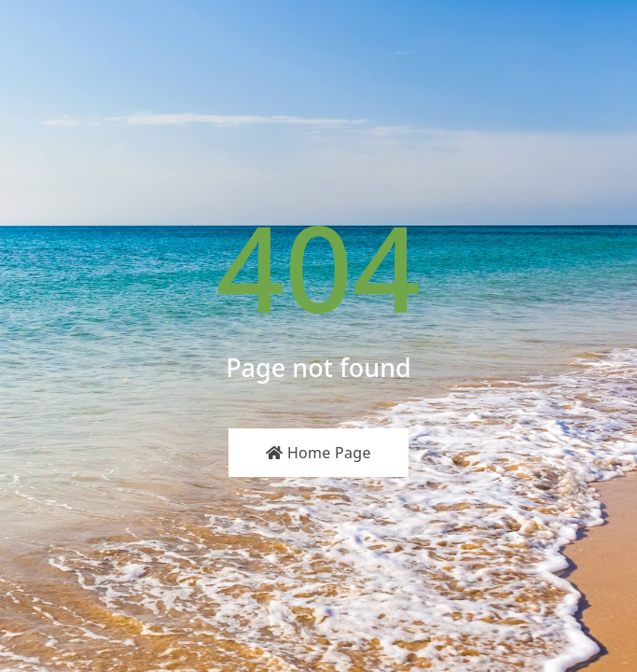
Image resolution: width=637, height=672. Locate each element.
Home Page (318, 453)
